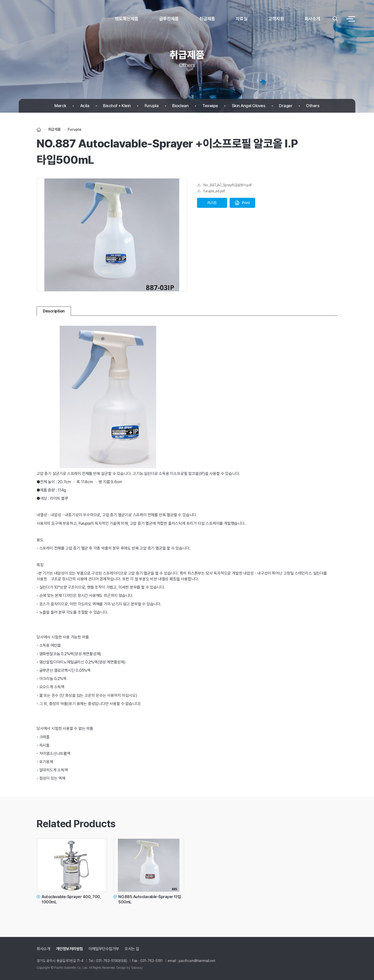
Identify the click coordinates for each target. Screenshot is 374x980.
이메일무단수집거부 (104, 949)
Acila (85, 106)
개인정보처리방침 (69, 949)
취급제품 (207, 19)
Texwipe (210, 106)
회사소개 (312, 19)
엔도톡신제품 (127, 19)
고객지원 (276, 19)
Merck (60, 106)
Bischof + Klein (117, 106)
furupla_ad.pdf (211, 191)
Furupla (152, 106)
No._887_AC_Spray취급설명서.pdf (224, 185)
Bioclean (180, 106)
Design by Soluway (130, 968)
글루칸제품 (169, 19)
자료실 (242, 19)
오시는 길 (132, 949)
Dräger (286, 106)
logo (44, 19)
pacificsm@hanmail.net (197, 961)
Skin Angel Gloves (249, 106)
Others (313, 106)
